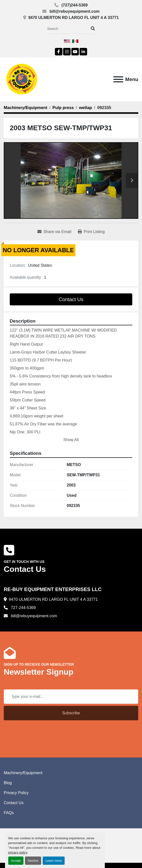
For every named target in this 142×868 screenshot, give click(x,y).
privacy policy (18, 852)
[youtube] (75, 52)
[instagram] (67, 52)
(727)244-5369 (74, 5)
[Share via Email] (54, 232)
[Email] (71, 697)
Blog (8, 783)
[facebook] (59, 52)
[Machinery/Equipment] (25, 108)
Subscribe (71, 713)
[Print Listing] (91, 232)
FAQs (9, 813)
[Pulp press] (63, 108)
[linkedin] (83, 52)
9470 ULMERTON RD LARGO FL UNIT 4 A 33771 (73, 18)
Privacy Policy (16, 793)
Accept (16, 861)
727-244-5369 (23, 608)
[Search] (69, 29)
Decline (33, 861)
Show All (71, 440)
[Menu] (118, 79)
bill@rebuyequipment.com (74, 11)
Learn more (54, 861)
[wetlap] (86, 108)
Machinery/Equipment (23, 773)
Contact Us (71, 299)
